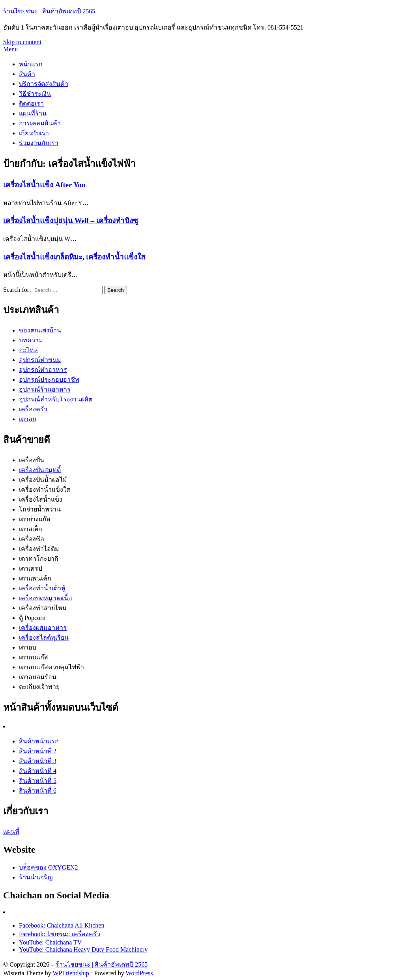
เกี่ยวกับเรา (34, 133)
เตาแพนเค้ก (35, 578)
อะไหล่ (28, 350)
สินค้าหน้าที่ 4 (38, 771)
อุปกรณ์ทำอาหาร (43, 370)
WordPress (139, 973)
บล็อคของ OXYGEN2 (49, 867)
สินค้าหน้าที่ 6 (38, 791)
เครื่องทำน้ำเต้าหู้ (42, 588)
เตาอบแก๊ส (34, 657)
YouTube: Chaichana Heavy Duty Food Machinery (83, 949)
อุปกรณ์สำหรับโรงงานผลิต (56, 399)
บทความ (31, 340)
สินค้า (27, 74)
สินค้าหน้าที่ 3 (38, 761)
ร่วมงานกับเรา (39, 143)
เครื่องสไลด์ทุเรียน (44, 637)
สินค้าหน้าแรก (39, 741)
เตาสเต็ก (31, 529)
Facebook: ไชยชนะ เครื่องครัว (60, 934)
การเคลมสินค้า (40, 123)
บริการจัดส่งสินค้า (44, 84)
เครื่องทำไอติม (39, 549)
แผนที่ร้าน (33, 113)
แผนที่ (11, 832)
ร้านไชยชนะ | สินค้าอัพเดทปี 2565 (49, 11)
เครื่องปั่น (32, 460)
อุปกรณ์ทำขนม (40, 360)
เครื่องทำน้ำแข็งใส (45, 490)
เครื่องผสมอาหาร (43, 628)
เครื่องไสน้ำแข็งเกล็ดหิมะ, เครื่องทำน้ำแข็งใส (74, 257)
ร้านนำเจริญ (36, 877)
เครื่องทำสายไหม (43, 608)
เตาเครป (31, 568)
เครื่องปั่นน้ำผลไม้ (43, 480)
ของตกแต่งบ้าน (40, 330)
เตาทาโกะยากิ (39, 559)
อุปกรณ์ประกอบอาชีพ (49, 380)
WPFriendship (71, 973)
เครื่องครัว (33, 409)
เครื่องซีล (32, 539)
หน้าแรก (31, 64)
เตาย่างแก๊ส (35, 519)
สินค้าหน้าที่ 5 (38, 781)
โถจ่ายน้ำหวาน (40, 509)
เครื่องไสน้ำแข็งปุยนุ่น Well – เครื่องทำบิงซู (71, 221)
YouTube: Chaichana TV (50, 942)
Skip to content (22, 42)
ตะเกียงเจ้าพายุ (39, 687)
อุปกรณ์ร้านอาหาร (45, 389)
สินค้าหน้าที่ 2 (38, 751)
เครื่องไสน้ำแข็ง (41, 499)
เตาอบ (28, 419)
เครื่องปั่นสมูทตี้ (40, 470)
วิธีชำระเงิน (35, 94)
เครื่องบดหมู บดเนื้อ (46, 598)
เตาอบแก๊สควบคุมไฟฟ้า (51, 667)
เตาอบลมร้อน (38, 677)
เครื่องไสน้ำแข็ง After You (44, 185)
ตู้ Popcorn (32, 618)
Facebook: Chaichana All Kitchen (62, 925)
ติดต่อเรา (31, 104)
